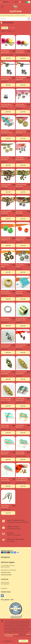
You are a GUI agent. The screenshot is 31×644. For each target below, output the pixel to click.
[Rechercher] (29, 19)
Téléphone (4, 588)
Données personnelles (6, 575)
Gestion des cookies (6, 572)
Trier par (4, 31)
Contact (16, 2)
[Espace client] (20, 2)
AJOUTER (8, 58)
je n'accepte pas (8, 641)
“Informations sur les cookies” (11, 634)
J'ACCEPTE (23, 641)
